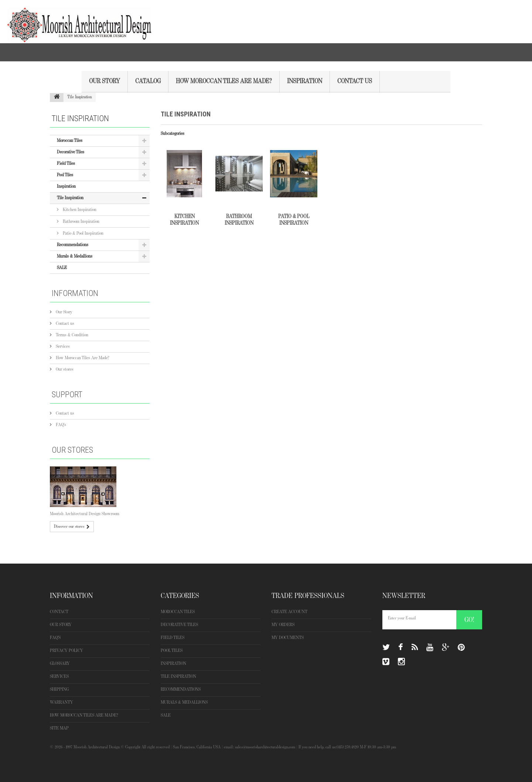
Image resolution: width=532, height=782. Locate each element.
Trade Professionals (308, 596)
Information (75, 293)
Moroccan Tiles (70, 141)
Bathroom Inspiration (81, 222)
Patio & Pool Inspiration (83, 233)
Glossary (60, 664)
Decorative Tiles (71, 152)
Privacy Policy (66, 651)
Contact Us (355, 81)
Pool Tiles (65, 175)
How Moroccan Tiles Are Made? (224, 81)
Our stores (64, 369)
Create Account (289, 612)
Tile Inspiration (70, 198)
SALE (62, 268)
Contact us (64, 324)
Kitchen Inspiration (79, 210)
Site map (59, 728)
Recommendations (73, 245)
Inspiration (305, 81)
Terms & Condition (71, 335)
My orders (283, 625)
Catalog (148, 81)
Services (62, 346)
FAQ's (60, 425)
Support (67, 395)
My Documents (288, 638)
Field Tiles (66, 164)
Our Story (105, 81)
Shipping (59, 689)
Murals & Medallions (75, 256)
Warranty (62, 702)
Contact (59, 612)
